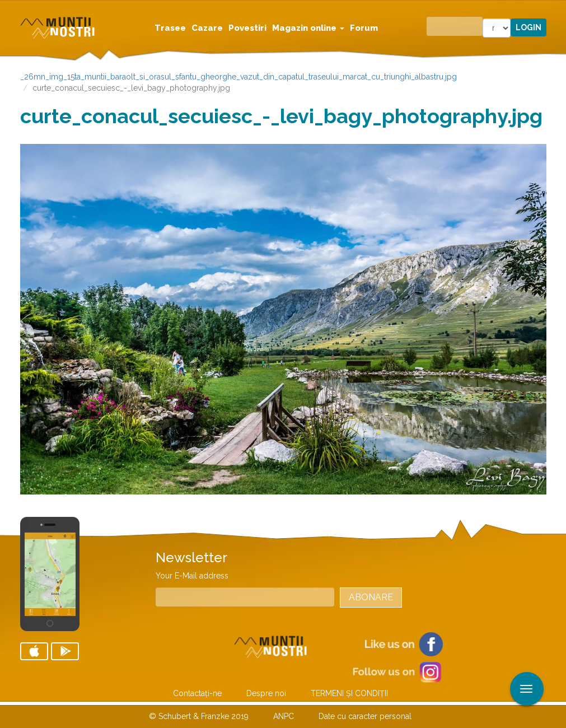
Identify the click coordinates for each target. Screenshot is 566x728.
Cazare (207, 28)
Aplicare (558, 10)
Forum (364, 28)
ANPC (284, 716)
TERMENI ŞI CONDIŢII (349, 693)
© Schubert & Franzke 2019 (199, 716)
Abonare (371, 597)
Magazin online (308, 28)
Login (528, 27)
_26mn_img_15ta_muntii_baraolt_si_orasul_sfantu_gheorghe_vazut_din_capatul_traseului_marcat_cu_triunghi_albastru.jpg (238, 77)
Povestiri (247, 28)
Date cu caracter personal (365, 716)
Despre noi (266, 693)
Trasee (170, 28)
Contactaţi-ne (197, 693)
